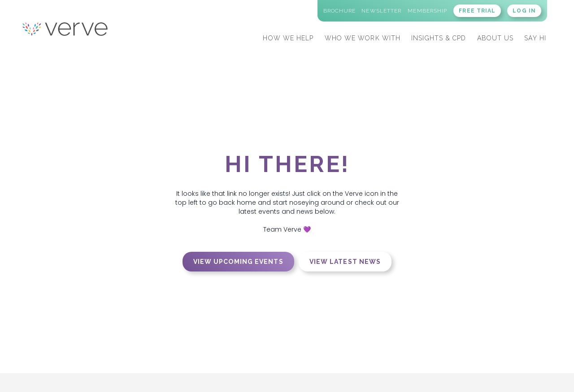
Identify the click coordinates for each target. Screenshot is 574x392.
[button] (288, 37)
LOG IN (524, 11)
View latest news (345, 262)
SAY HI (535, 38)
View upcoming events (238, 262)
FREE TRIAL (477, 11)
